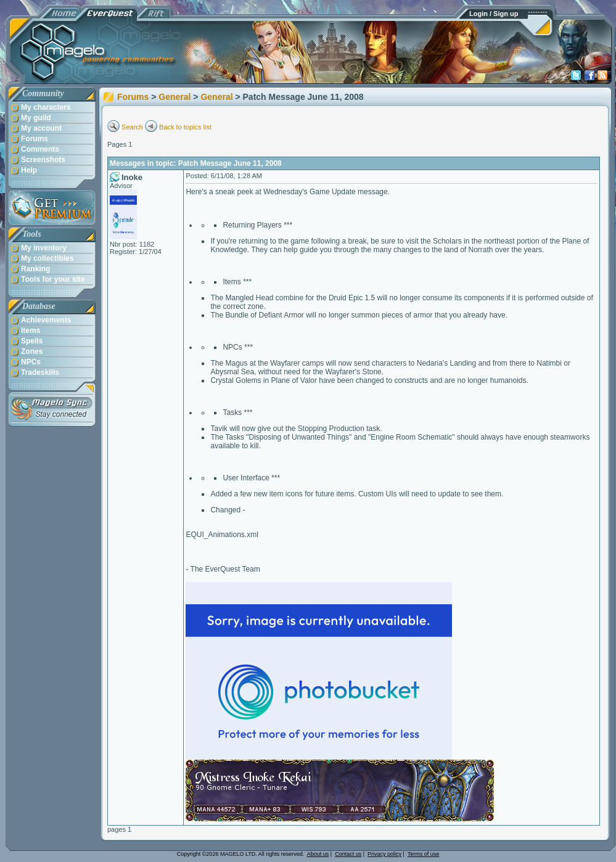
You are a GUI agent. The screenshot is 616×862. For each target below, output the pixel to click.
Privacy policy (384, 854)
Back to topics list (185, 127)
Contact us (348, 854)
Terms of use (424, 854)
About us (318, 854)
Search (132, 127)
